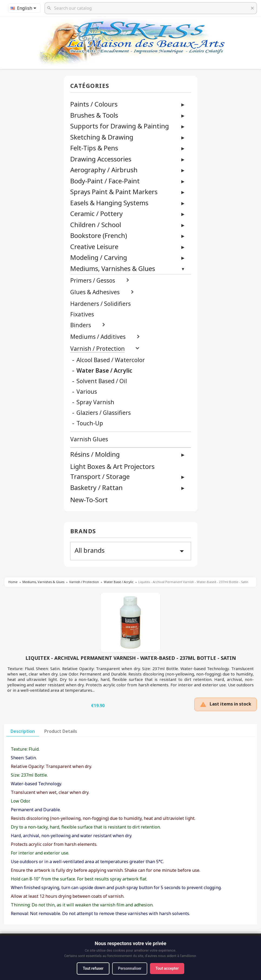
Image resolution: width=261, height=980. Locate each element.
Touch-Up (90, 423)
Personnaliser (130, 968)
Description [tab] (23, 731)
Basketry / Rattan (96, 487)
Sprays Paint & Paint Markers (114, 192)
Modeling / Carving (99, 257)
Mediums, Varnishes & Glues (113, 268)
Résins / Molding (95, 454)
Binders (81, 325)
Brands (83, 532)
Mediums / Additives (98, 337)
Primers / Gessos (93, 281)
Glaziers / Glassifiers (104, 413)
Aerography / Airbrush (104, 170)
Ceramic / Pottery (96, 213)
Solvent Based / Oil (102, 381)
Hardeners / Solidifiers (101, 304)
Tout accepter (167, 968)
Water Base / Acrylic (104, 371)
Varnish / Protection (98, 349)
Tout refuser (93, 968)
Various (87, 392)
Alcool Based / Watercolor (111, 360)
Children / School (96, 225)
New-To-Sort (89, 500)
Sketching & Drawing (102, 137)
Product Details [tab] (61, 731)
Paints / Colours (94, 104)
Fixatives (82, 314)
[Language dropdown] (24, 8)
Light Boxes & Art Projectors (112, 467)
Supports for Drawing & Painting (120, 126)
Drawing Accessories (101, 159)
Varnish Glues (89, 439)
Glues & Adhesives (95, 292)
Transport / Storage (100, 476)
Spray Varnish (95, 402)
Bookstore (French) (99, 235)
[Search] (151, 8)
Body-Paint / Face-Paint (105, 181)
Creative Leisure (94, 246)
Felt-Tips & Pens (94, 148)
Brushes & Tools (94, 115)
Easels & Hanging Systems (109, 203)
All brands (131, 551)
